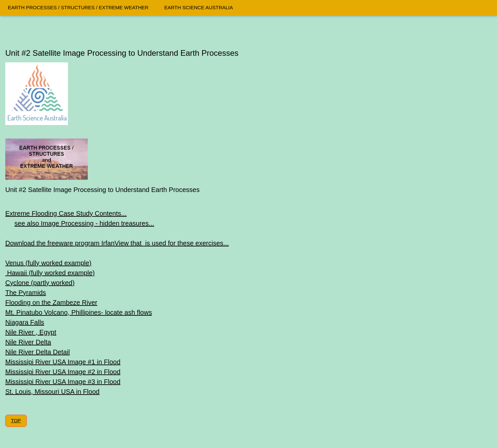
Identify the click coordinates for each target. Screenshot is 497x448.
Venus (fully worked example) (48, 263)
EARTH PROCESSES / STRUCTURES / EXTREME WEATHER (78, 7)
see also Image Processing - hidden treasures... (84, 223)
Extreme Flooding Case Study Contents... (66, 213)
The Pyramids (26, 293)
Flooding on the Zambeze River (51, 303)
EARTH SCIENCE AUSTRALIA (199, 7)
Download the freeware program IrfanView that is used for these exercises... (117, 243)
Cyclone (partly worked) (40, 283)
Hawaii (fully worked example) (50, 273)
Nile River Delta (28, 342)
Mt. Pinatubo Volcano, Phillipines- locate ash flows (79, 312)
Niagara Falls (25, 322)
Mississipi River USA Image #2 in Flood (63, 372)
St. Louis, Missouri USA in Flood (52, 392)
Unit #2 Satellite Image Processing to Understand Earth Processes (122, 53)
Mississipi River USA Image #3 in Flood (63, 382)
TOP (16, 420)
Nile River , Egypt (31, 332)
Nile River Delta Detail (38, 352)
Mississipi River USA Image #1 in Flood (63, 362)
